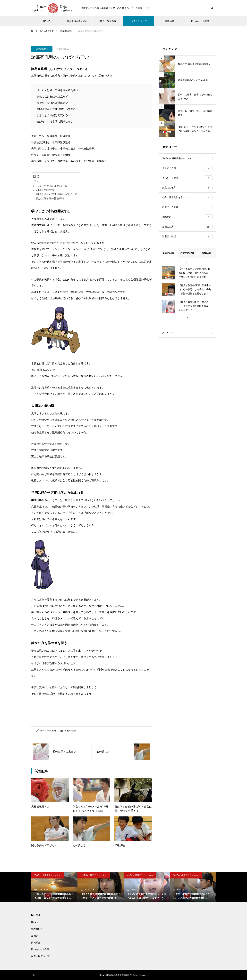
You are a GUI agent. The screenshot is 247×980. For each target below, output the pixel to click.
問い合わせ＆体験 (200, 21)
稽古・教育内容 (108, 21)
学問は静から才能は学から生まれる (57, 194)
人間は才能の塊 (45, 190)
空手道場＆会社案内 (77, 21)
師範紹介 (36, 942)
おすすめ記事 (187, 253)
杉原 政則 (51, 731)
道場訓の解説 (42, 49)
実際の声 (170, 21)
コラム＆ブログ (139, 21)
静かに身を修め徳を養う (50, 198)
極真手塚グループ (40, 956)
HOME (47, 21)
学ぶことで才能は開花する (51, 186)
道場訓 (35, 936)
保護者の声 (37, 929)
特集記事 (206, 253)
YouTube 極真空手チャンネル (47, 875)
